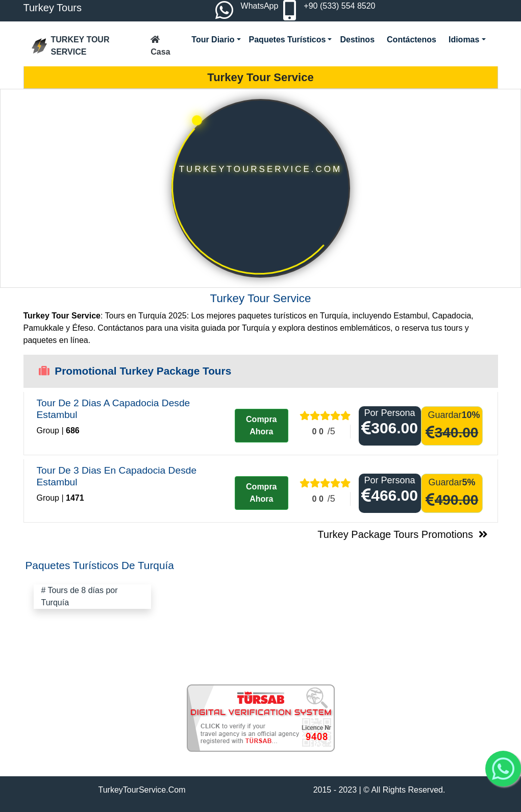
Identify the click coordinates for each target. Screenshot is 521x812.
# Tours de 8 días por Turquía (80, 596)
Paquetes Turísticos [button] (288, 40)
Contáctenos (412, 40)
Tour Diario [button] (213, 40)
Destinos (357, 40)
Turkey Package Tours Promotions (404, 534)
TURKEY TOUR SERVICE (71, 46)
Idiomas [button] (464, 40)
